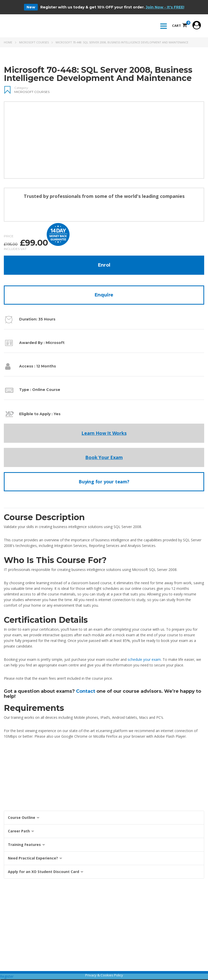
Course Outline (24, 818)
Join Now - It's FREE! (165, 7)
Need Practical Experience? (35, 859)
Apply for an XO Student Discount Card (46, 873)
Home (8, 43)
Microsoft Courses (34, 43)
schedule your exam (144, 660)
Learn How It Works (104, 434)
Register (7, 977)
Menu (162, 27)
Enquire (104, 296)
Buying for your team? (104, 482)
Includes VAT (15, 250)
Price (9, 237)
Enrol (104, 266)
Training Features (27, 846)
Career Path (21, 832)
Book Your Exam (104, 458)
